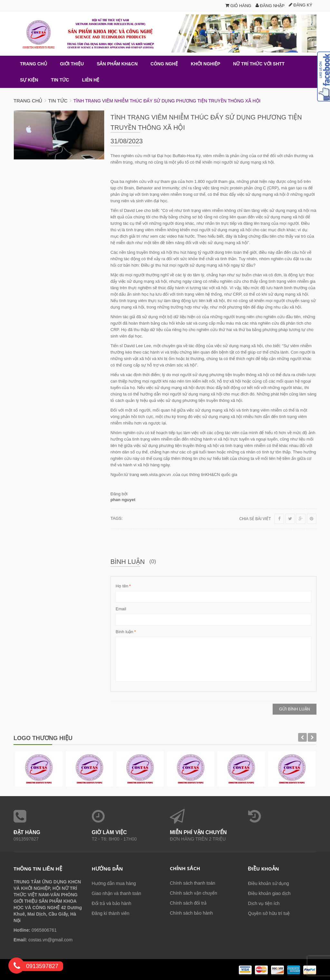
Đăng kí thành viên (111, 913)
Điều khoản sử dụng (269, 883)
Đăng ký (301, 5)
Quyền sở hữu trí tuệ (269, 913)
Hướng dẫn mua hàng (114, 883)
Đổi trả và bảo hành (112, 903)
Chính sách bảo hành (191, 913)
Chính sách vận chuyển (194, 893)
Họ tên (122, 586)
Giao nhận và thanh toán (117, 893)
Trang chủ (28, 101)
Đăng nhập (270, 6)
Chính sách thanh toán (193, 883)
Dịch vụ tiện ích (264, 903)
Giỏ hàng (238, 6)
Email (121, 609)
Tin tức (58, 101)
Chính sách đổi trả (188, 903)
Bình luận (125, 632)
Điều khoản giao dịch (269, 893)
